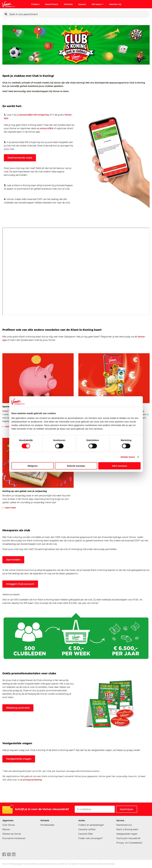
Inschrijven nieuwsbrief (128, 838)
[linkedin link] (14, 854)
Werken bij (115, 4)
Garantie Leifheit (87, 829)
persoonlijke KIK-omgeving (34, 115)
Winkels (68, 4)
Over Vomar (9, 825)
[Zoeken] (6, 14)
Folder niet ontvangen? (90, 838)
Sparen (82, 4)
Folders (35, 4)
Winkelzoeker (47, 825)
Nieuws (6, 829)
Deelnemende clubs (20, 158)
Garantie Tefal (85, 834)
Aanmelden (13, 560)
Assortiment (52, 4)
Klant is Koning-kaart (127, 829)
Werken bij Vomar (12, 834)
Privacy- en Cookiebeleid (129, 843)
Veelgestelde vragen (19, 759)
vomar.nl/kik (46, 128)
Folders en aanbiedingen (91, 825)
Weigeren (33, 466)
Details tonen (128, 457)
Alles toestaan (119, 466)
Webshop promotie (18, 708)
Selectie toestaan (76, 466)
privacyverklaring (32, 780)
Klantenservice (124, 825)
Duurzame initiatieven (14, 838)
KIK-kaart (98, 4)
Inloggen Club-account (20, 584)
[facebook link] (4, 854)
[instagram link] (9, 854)
